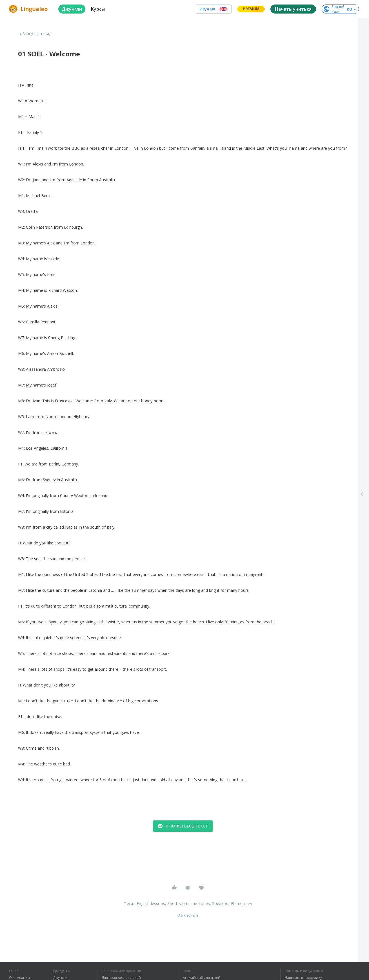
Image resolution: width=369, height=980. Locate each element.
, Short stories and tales (187, 903)
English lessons (151, 903)
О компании (19, 978)
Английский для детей (202, 978)
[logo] (29, 9)
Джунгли (60, 978)
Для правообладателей (121, 978)
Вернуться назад (35, 34)
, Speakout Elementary (231, 903)
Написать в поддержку (303, 978)
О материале (188, 915)
